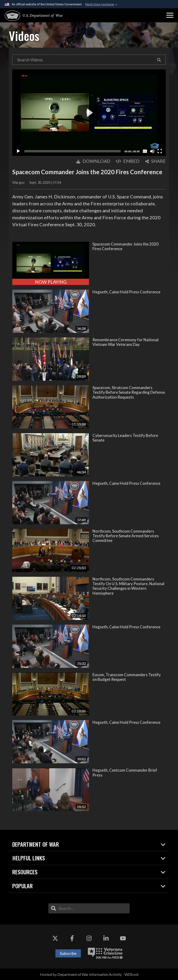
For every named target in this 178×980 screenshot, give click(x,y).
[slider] (73, 151)
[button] (170, 15)
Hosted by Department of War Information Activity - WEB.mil (89, 974)
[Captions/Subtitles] (145, 151)
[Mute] (152, 151)
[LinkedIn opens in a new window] (106, 938)
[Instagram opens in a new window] (89, 938)
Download (93, 161)
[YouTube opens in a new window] (123, 938)
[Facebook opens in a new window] (72, 938)
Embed (128, 161)
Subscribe (68, 953)
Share (156, 161)
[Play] (18, 151)
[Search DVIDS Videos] (82, 60)
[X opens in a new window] (55, 938)
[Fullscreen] (160, 151)
